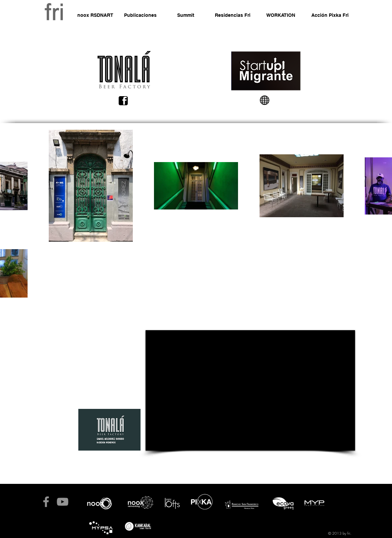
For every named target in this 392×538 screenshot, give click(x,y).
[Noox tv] (63, 502)
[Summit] (186, 15)
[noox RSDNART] (95, 15)
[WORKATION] (281, 15)
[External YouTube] (250, 390)
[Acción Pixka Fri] (330, 15)
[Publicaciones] (140, 15)
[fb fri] (46, 502)
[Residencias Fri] (233, 15)
